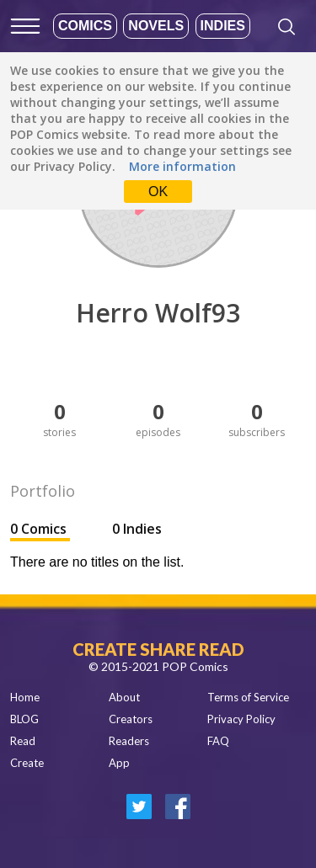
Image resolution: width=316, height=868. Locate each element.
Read (23, 741)
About (124, 697)
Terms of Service (248, 697)
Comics (85, 26)
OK (158, 192)
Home (25, 697)
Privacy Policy (241, 719)
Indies (223, 26)
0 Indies (137, 529)
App (119, 763)
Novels (156, 26)
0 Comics (40, 529)
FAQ (218, 741)
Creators (131, 719)
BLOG (24, 719)
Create (27, 763)
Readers (129, 741)
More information (182, 166)
